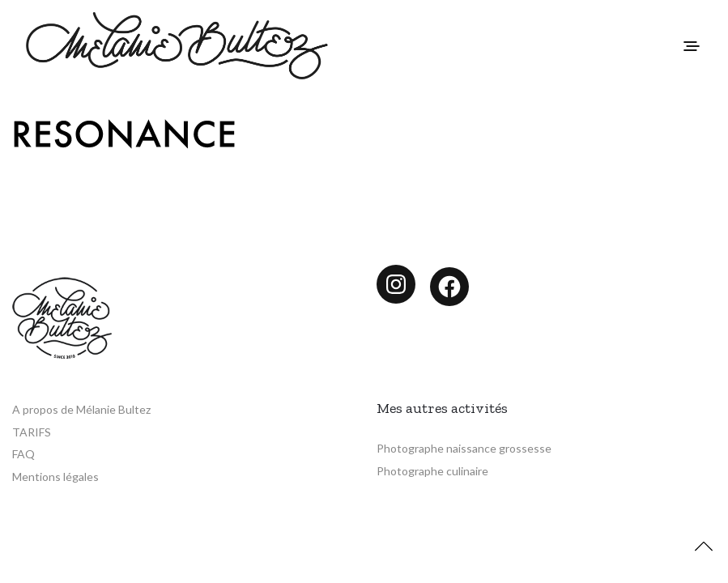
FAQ (23, 454)
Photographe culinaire (432, 471)
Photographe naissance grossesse (464, 448)
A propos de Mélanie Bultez (81, 409)
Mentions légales (55, 477)
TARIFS (32, 432)
